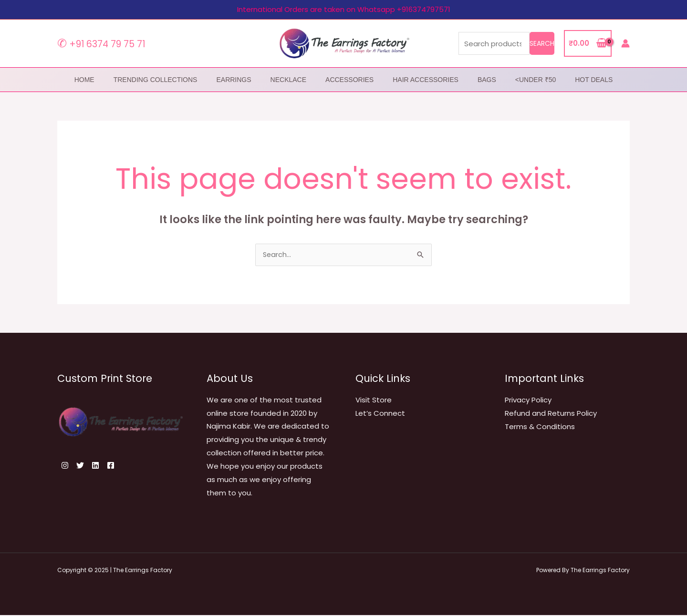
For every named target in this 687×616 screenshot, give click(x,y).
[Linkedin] (107, 466)
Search (542, 43)
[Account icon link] (625, 43)
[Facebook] (128, 466)
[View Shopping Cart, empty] (588, 44)
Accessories (349, 80)
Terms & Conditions (540, 427)
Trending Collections (156, 80)
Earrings (234, 80)
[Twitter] (86, 466)
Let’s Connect (380, 414)
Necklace (288, 80)
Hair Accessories (426, 80)
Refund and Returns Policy (551, 414)
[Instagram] (65, 466)
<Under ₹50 (536, 80)
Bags (487, 80)
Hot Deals (594, 80)
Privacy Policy (528, 401)
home (84, 80)
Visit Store (374, 401)
